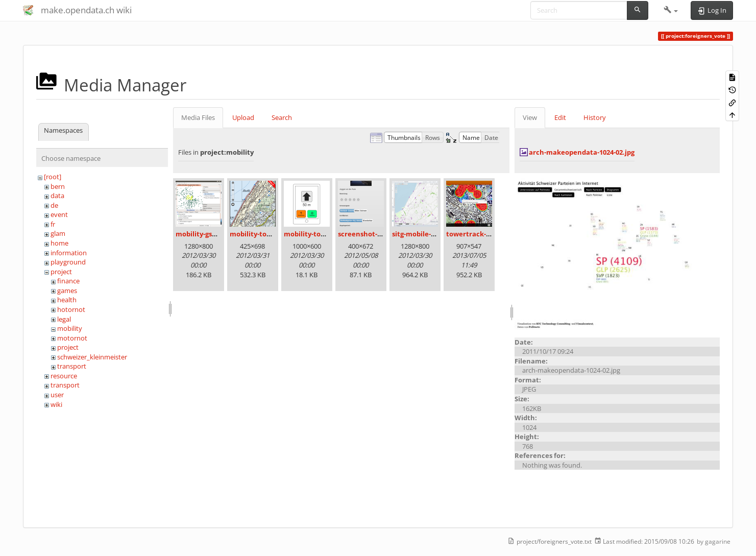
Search (282, 117)
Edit (560, 117)
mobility (70, 328)
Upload (243, 117)
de (54, 205)
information (69, 253)
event (59, 214)
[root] (53, 177)
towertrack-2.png (475, 234)
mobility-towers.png (317, 234)
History (595, 117)
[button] (671, 10)
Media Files (198, 117)
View (530, 117)
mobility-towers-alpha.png (274, 234)
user (57, 395)
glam (58, 233)
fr (53, 224)
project (61, 272)
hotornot (71, 309)
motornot (72, 338)
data (57, 196)
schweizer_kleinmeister (92, 357)
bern (58, 186)
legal (64, 319)
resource (64, 376)
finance (68, 281)
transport (72, 366)
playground (68, 262)
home (59, 243)
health (67, 300)
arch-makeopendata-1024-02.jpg (582, 152)
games (67, 291)
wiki (56, 404)
